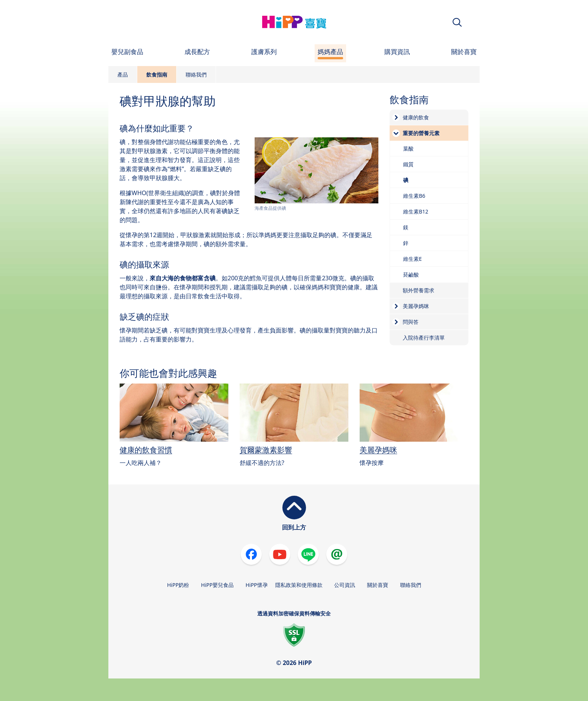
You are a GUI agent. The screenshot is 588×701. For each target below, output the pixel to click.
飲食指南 (157, 74)
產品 (123, 74)
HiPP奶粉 (178, 585)
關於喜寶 (378, 585)
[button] (457, 22)
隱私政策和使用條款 (299, 585)
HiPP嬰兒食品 (217, 585)
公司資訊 (345, 585)
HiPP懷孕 (257, 585)
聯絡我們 (196, 74)
